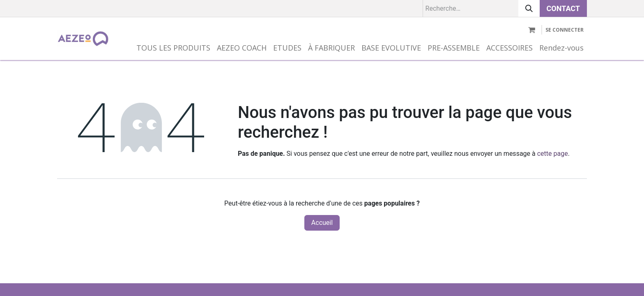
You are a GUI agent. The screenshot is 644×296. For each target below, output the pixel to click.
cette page (553, 154)
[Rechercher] (529, 8)
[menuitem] (173, 48)
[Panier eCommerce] (532, 30)
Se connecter (565, 30)
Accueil (322, 223)
